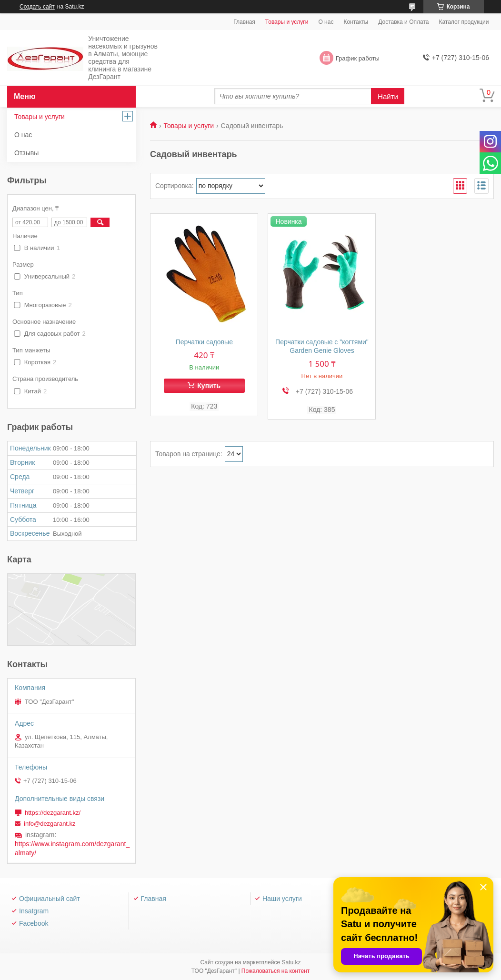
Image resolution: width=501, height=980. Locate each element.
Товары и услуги (287, 22)
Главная (244, 22)
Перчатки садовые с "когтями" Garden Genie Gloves (322, 346)
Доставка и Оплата (403, 22)
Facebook (34, 923)
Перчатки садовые (204, 342)
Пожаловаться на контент (276, 971)
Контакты (356, 22)
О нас (326, 22)
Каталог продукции (464, 22)
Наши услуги (282, 899)
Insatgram (34, 911)
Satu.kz (291, 962)
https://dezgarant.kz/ (53, 813)
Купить (209, 386)
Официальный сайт (50, 899)
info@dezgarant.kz (50, 824)
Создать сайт (37, 7)
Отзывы (26, 153)
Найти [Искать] (388, 96)
